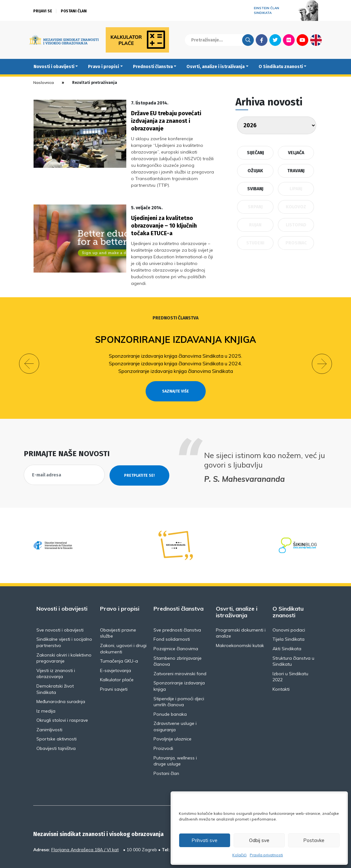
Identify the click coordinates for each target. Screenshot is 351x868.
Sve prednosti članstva (177, 603)
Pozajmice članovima (176, 622)
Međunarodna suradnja (61, 675)
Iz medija (46, 684)
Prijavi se (43, 11)
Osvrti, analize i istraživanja (216, 67)
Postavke (314, 840)
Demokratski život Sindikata (55, 663)
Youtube (302, 40)
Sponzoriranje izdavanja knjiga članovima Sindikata (176, 344)
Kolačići (239, 855)
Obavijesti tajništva (56, 722)
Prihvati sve (204, 840)
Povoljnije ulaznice (172, 713)
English (316, 40)
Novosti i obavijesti (54, 67)
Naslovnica (44, 82)
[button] (29, 337)
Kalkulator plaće (117, 653)
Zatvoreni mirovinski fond (180, 647)
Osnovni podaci (289, 603)
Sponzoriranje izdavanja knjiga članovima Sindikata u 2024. (175, 337)
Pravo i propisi (103, 67)
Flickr (289, 40)
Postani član (74, 11)
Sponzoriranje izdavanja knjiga (175, 313)
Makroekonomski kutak (240, 619)
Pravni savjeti (114, 663)
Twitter (275, 40)
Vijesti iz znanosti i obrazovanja (56, 647)
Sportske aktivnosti (56, 713)
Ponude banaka (170, 688)
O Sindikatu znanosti (281, 67)
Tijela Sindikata (288, 613)
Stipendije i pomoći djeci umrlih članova (179, 675)
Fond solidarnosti (172, 613)
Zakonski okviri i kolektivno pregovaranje (64, 632)
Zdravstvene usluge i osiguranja (175, 700)
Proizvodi (163, 722)
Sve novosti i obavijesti (60, 603)
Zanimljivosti (49, 703)
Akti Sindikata (287, 622)
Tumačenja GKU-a (119, 635)
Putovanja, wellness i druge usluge (175, 734)
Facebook (262, 40)
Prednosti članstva (153, 67)
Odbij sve (259, 840)
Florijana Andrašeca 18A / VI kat (85, 823)
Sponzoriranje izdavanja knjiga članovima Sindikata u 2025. (175, 329)
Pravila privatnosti (266, 855)
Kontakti (281, 663)
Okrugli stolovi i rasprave (62, 694)
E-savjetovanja (116, 644)
